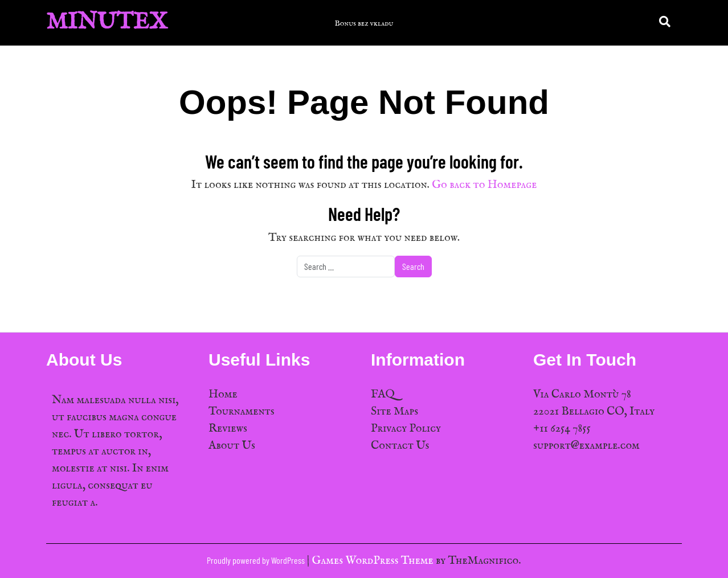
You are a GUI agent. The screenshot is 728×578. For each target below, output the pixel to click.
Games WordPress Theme (374, 561)
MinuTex (107, 22)
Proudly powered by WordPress (257, 560)
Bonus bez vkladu (364, 23)
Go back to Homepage (484, 185)
